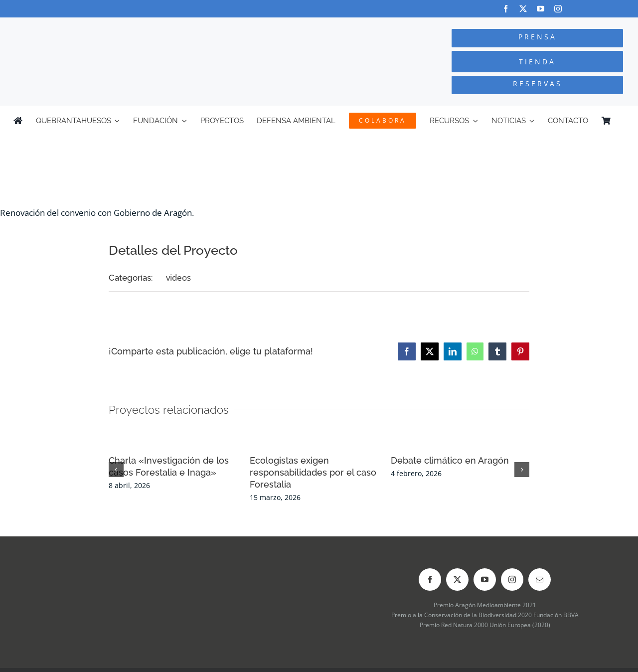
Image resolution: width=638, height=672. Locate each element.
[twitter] (523, 9)
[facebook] (506, 9)
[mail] (540, 580)
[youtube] (541, 9)
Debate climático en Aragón (450, 460)
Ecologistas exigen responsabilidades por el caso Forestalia (313, 472)
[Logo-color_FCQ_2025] (120, 27)
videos (178, 277)
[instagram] (558, 9)
